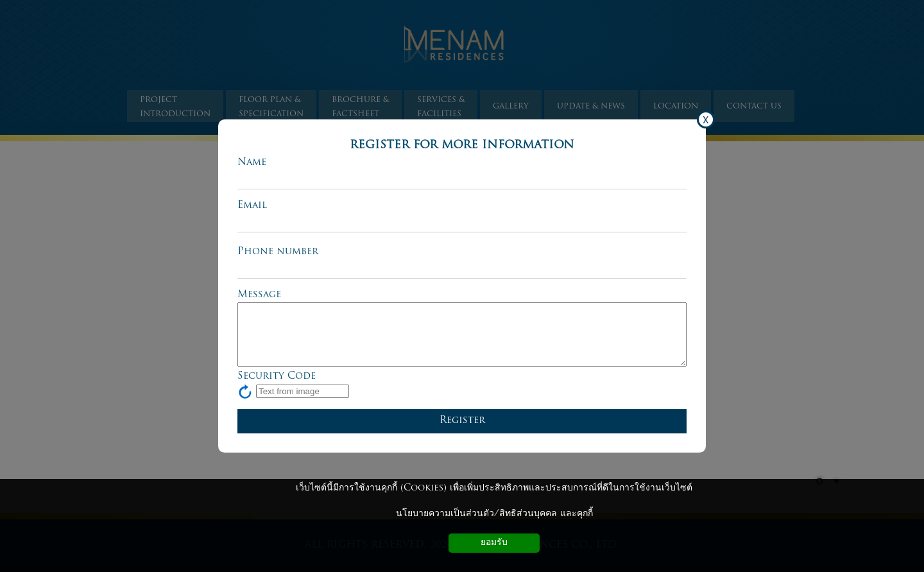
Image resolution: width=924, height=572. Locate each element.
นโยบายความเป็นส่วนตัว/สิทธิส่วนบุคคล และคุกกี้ (494, 514)
